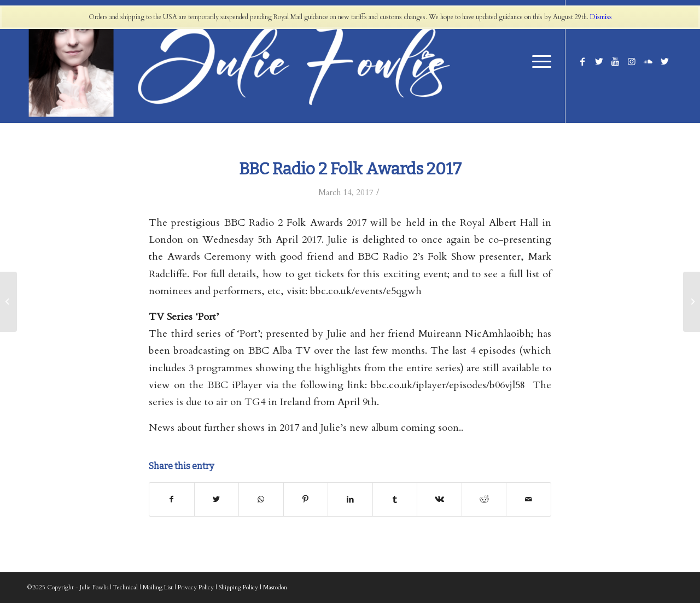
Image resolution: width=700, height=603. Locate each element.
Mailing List (158, 587)
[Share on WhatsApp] (261, 499)
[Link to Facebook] (582, 61)
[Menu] (538, 62)
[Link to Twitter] (599, 61)
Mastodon (275, 587)
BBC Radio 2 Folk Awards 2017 (350, 169)
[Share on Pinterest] (306, 499)
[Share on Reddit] (484, 499)
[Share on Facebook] (172, 499)
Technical (126, 587)
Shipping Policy (238, 587)
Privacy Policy (196, 587)
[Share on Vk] (439, 499)
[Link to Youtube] (615, 61)
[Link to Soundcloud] (648, 61)
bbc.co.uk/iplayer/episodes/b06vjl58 (448, 385)
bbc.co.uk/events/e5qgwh (366, 291)
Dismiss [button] (601, 17)
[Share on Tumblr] (395, 499)
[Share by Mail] (529, 499)
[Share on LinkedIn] (350, 499)
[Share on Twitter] (217, 499)
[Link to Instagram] (632, 61)
